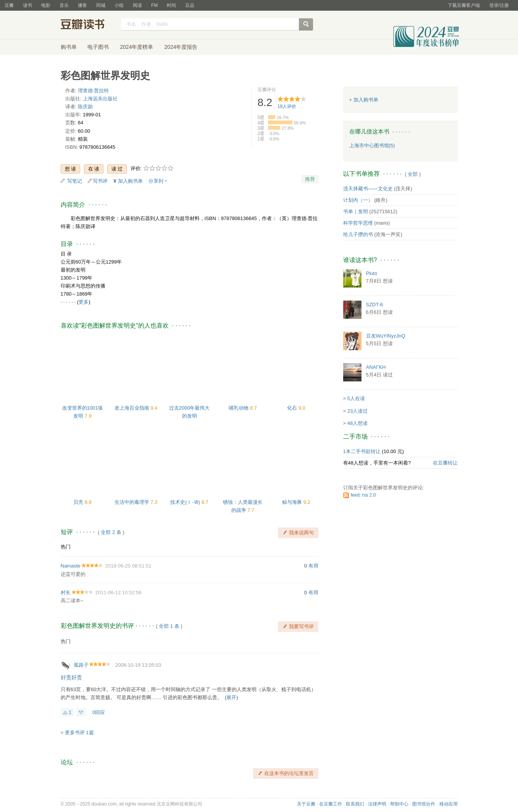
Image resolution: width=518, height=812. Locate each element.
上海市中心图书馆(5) (372, 146)
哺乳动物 (239, 408)
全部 (413, 174)
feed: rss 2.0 (363, 495)
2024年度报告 (181, 47)
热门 (66, 547)
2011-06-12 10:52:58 (119, 593)
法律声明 (377, 804)
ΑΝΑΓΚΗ (376, 367)
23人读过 (357, 411)
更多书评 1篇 (79, 732)
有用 (313, 566)
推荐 (310, 179)
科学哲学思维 (358, 223)
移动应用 (449, 804)
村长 (66, 593)
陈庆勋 (85, 107)
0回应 (99, 712)
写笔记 (75, 181)
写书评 (100, 181)
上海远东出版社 (100, 99)
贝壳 (79, 502)
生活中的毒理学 (133, 502)
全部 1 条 (169, 626)
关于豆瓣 (306, 804)
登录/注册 (499, 5)
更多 (84, 302)
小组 (119, 5)
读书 (27, 5)
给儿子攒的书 (358, 234)
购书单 (69, 47)
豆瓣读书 (88, 25)
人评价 (287, 106)
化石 (293, 408)
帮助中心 (399, 804)
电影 (46, 5)
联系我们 (355, 804)
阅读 (137, 5)
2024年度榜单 (136, 47)
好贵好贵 (71, 677)
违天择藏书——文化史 (368, 189)
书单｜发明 (356, 211)
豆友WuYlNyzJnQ (386, 336)
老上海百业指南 (133, 408)
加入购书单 (130, 181)
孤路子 (81, 665)
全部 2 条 (111, 532)
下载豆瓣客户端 (464, 5)
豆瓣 (9, 5)
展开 (231, 697)
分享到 (156, 181)
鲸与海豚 (293, 502)
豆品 (190, 5)
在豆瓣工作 (331, 804)
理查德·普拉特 (94, 91)
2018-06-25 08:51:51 (128, 566)
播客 (82, 5)
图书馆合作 (424, 804)
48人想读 (357, 423)
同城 (101, 5)
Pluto (372, 273)
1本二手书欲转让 (362, 451)
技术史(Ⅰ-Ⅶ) (186, 502)
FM (154, 5)
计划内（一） (358, 200)
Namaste (71, 566)
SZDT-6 (375, 305)
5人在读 (356, 398)
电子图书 (98, 47)
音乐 (64, 5)
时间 (171, 5)
